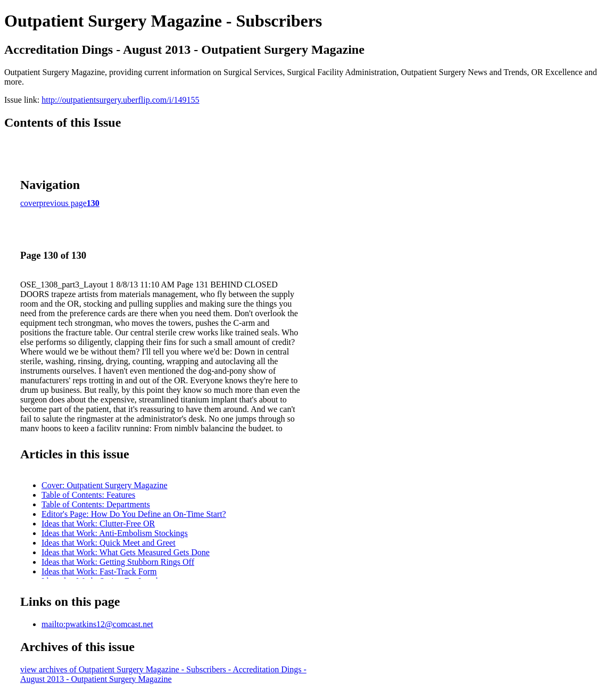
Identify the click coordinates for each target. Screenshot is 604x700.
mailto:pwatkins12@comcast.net (97, 624)
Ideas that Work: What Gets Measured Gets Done (126, 552)
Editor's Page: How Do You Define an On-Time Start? (134, 514)
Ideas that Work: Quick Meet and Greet (109, 543)
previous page (63, 203)
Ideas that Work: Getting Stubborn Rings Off (118, 562)
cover (30, 203)
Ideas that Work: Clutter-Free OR (98, 524)
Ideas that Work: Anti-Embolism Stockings (115, 533)
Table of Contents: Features (88, 495)
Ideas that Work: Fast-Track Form (99, 571)
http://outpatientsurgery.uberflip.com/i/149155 (120, 100)
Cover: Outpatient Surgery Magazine (105, 485)
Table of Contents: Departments (96, 504)
